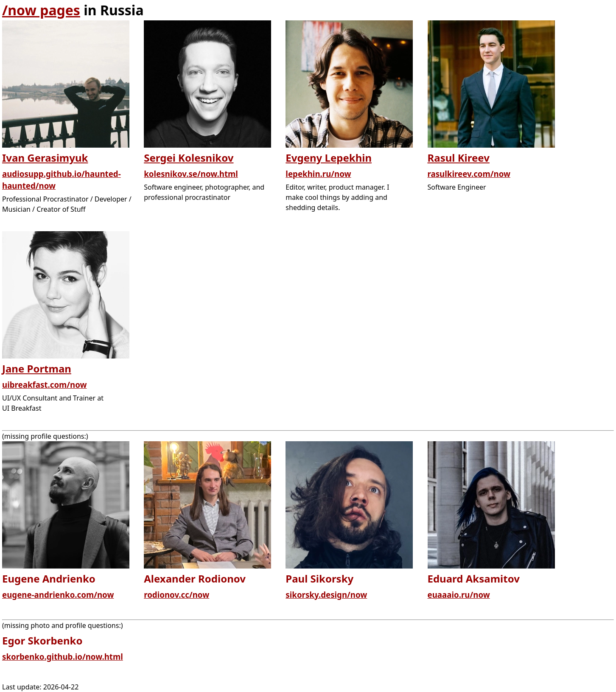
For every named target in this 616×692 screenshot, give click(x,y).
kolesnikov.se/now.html (191, 174)
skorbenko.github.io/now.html (63, 657)
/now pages (41, 10)
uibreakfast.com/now (45, 385)
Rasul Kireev (459, 158)
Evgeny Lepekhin (329, 158)
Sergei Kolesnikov (189, 158)
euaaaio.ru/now (459, 595)
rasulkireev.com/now (469, 174)
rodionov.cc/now (176, 595)
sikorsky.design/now (326, 595)
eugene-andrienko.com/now (58, 595)
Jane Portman (37, 368)
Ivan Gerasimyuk (45, 158)
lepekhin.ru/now (318, 174)
